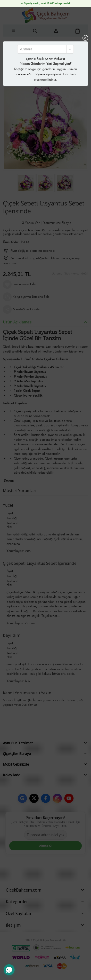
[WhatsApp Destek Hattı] (9, 970)
